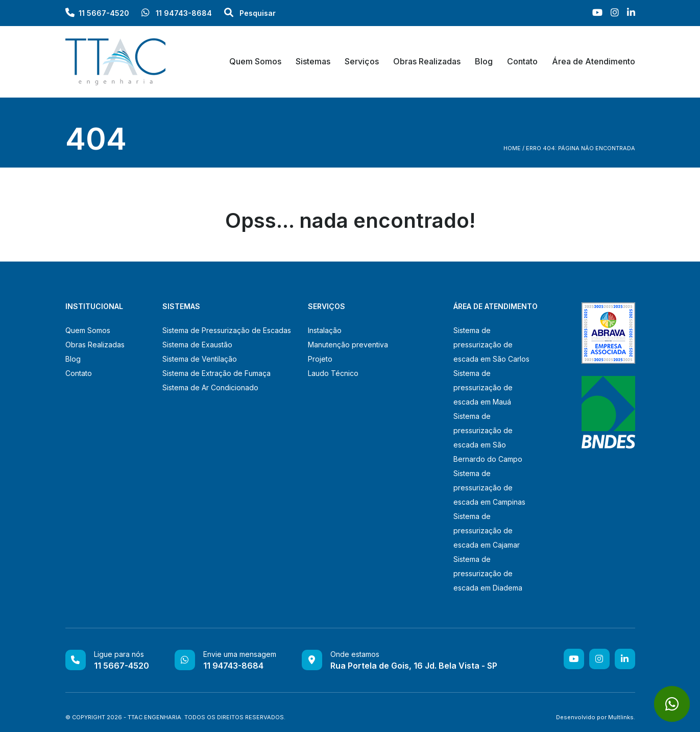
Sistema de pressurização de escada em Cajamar (487, 530)
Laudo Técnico (333, 373)
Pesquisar (250, 13)
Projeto (320, 359)
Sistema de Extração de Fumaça (216, 373)
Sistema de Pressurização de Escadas (227, 330)
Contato (522, 61)
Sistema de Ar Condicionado (210, 387)
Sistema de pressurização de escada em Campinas (489, 488)
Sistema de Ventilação (200, 359)
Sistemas (313, 61)
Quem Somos (255, 61)
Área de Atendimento (594, 61)
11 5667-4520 (104, 13)
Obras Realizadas (427, 61)
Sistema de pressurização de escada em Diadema (488, 573)
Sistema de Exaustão (197, 345)
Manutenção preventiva (348, 345)
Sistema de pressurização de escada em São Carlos (491, 345)
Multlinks (621, 717)
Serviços (362, 61)
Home (512, 148)
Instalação (325, 330)
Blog (484, 61)
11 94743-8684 (177, 13)
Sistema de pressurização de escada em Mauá (483, 387)
